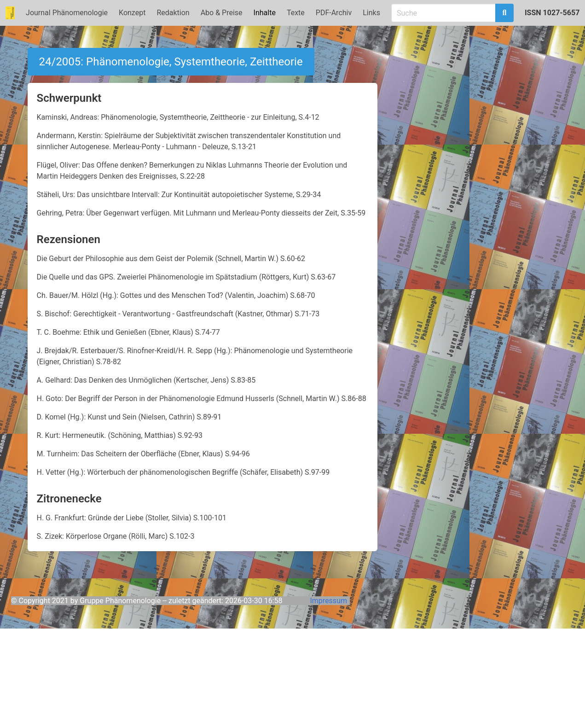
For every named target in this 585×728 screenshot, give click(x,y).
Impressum (328, 601)
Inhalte (265, 13)
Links (371, 13)
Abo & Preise (222, 13)
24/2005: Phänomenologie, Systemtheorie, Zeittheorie (171, 62)
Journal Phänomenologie (67, 13)
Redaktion (173, 13)
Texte (296, 13)
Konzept (132, 13)
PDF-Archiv (334, 13)
